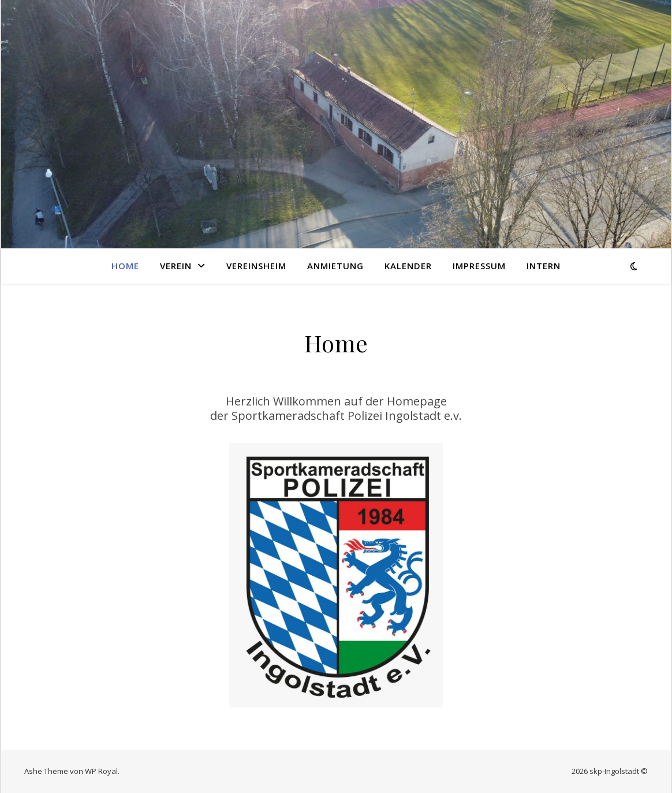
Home (125, 266)
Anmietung (335, 266)
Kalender (408, 266)
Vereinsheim (256, 266)
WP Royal (101, 771)
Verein (176, 266)
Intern (544, 266)
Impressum (479, 266)
